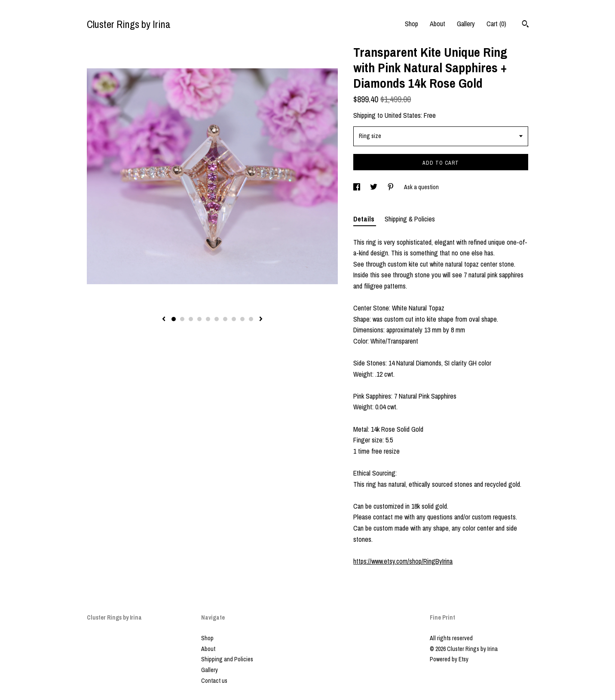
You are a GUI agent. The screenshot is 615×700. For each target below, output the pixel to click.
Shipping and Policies (227, 659)
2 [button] (182, 319)
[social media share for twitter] (374, 187)
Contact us (214, 681)
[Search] (525, 25)
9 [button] (242, 319)
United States (403, 115)
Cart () (496, 24)
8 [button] (234, 319)
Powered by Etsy (449, 659)
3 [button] (191, 319)
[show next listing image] (261, 319)
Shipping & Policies (410, 219)
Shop (412, 24)
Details (365, 219)
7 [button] (225, 319)
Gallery (466, 24)
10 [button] (251, 319)
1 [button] (174, 319)
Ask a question (421, 187)
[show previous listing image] (164, 319)
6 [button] (217, 319)
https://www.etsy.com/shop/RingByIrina (403, 561)
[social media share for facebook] (357, 187)
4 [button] (199, 319)
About (438, 24)
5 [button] (208, 319)
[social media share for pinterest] (391, 187)
